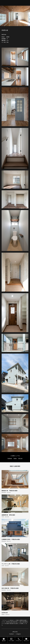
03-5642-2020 (19, 264)
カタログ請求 (11, 264)
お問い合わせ (26, 264)
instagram (18, 258)
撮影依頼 (4, 264)
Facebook (10, 191)
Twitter (15, 191)
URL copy (20, 191)
